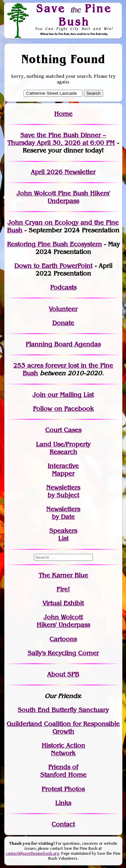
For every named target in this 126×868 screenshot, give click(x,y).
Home (63, 114)
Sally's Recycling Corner (63, 653)
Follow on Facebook (63, 409)
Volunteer (63, 309)
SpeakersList (63, 535)
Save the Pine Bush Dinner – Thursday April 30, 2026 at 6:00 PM (61, 139)
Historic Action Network (63, 749)
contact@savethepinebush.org (32, 854)
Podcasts (63, 287)
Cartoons (63, 639)
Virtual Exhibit (63, 603)
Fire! (63, 589)
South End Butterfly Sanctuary (63, 710)
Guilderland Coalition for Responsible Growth (63, 728)
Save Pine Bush (74, 15)
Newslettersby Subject (63, 491)
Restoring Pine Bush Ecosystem (54, 244)
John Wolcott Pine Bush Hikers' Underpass (63, 197)
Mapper (63, 474)
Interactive (63, 466)
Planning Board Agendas (63, 344)
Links (63, 803)
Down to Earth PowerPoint (53, 266)
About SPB (63, 674)
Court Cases (63, 430)
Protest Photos (63, 789)
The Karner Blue (63, 575)
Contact (63, 824)
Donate (63, 323)
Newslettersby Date (63, 513)
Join (39, 395)
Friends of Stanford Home (63, 771)
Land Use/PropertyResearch (63, 448)
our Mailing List (70, 395)
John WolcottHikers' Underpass (63, 621)
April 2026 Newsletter (63, 172)
